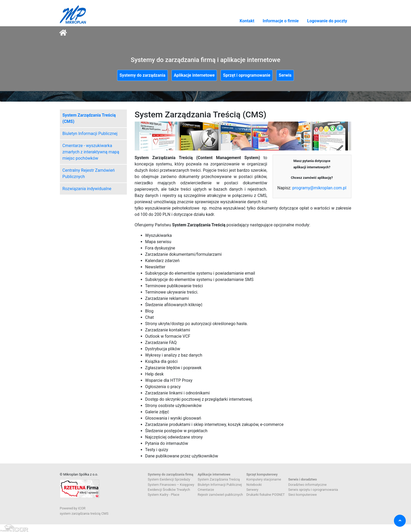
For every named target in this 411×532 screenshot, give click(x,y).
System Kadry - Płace (164, 495)
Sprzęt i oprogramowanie (247, 75)
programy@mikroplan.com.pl (319, 188)
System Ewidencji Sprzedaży (169, 479)
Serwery (252, 490)
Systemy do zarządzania (142, 75)
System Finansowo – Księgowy (171, 485)
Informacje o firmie (281, 21)
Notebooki (254, 485)
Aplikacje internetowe (194, 75)
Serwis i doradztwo (302, 479)
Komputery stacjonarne (264, 479)
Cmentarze (206, 490)
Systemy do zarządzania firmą (171, 474)
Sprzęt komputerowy (262, 474)
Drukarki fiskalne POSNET (266, 495)
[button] (400, 521)
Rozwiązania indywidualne (87, 189)
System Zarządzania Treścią (219, 479)
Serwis (285, 75)
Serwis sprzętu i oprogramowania (313, 490)
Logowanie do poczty (327, 21)
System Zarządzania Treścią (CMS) (89, 118)
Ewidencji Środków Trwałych (169, 490)
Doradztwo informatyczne (307, 485)
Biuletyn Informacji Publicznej (90, 134)
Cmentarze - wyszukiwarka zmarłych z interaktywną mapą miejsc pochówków (91, 152)
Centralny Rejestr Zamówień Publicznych (89, 173)
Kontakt (247, 21)
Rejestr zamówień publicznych (220, 495)
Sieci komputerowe (302, 495)
